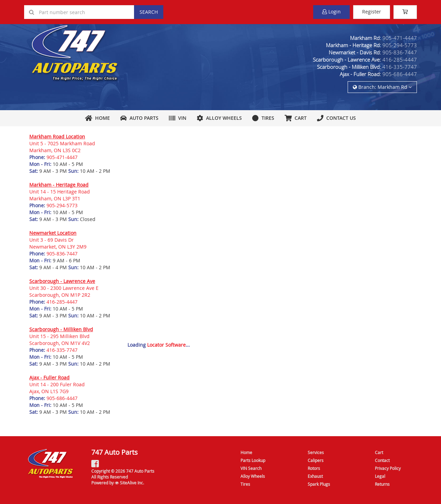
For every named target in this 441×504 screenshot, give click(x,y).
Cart (379, 452)
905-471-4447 (400, 38)
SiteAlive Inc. (129, 483)
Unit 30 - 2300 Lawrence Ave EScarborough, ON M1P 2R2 (64, 291)
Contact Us (336, 118)
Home (98, 118)
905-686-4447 (400, 74)
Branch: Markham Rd (382, 87)
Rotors (314, 468)
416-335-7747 (400, 67)
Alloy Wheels (219, 118)
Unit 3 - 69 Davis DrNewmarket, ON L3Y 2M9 (58, 243)
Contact (382, 460)
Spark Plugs (319, 484)
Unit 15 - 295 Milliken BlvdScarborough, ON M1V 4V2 (60, 340)
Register (372, 12)
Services (316, 452)
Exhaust (315, 476)
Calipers (316, 460)
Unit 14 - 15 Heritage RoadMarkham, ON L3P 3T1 (60, 195)
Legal (380, 476)
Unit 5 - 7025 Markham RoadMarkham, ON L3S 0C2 (62, 147)
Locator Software (166, 345)
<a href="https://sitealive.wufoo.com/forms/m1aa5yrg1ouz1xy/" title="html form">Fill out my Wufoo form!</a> (270, 233)
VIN (178, 118)
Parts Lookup (253, 460)
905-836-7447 (400, 52)
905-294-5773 (400, 45)
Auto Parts (139, 118)
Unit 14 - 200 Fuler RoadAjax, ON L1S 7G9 (57, 388)
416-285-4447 (400, 60)
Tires (263, 118)
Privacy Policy (388, 468)
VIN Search (251, 468)
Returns (382, 484)
